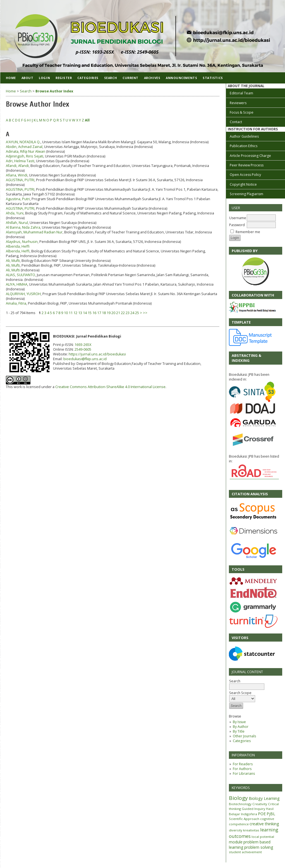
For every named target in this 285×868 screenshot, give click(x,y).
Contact (236, 122)
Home (11, 78)
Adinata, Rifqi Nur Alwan (26, 151)
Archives (152, 78)
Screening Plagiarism (246, 194)
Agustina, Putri (18, 199)
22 (123, 313)
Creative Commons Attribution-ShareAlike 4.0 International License (110, 387)
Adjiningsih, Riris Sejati (25, 156)
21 (118, 313)
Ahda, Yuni (15, 213)
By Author (241, 727)
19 (109, 313)
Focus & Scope (242, 112)
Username (238, 218)
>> (145, 313)
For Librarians (244, 773)
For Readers (243, 764)
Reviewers (238, 103)
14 (85, 313)
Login (44, 78)
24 (132, 313)
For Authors (242, 769)
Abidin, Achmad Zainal (24, 147)
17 (99, 313)
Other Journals (244, 736)
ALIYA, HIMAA (17, 284)
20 (113, 313)
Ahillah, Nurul (17, 223)
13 (80, 313)
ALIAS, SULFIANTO (21, 275)
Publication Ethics (244, 146)
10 (66, 313)
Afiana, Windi (17, 175)
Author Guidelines (244, 136)
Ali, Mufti (13, 261)
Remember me (248, 232)
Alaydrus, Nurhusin (22, 242)
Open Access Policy (245, 175)
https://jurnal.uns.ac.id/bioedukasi (97, 354)
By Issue (239, 722)
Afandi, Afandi (17, 166)
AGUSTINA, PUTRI (20, 180)
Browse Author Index (54, 91)
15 (90, 313)
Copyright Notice (243, 184)
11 (71, 313)
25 (137, 313)
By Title (239, 731)
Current (130, 78)
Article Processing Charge (250, 156)
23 (128, 313)
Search (111, 78)
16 (94, 313)
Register (64, 78)
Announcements (181, 78)
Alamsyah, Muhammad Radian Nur (34, 232)
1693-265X (83, 345)
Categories (242, 741)
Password (237, 225)
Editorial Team (241, 93)
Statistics (213, 78)
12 (75, 313)
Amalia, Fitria (16, 303)
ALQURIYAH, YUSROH (23, 294)
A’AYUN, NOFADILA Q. (23, 142)
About (27, 78)
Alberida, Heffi (18, 246)
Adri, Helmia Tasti (20, 161)
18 (104, 313)
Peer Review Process (247, 165)
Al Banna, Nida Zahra (23, 227)
